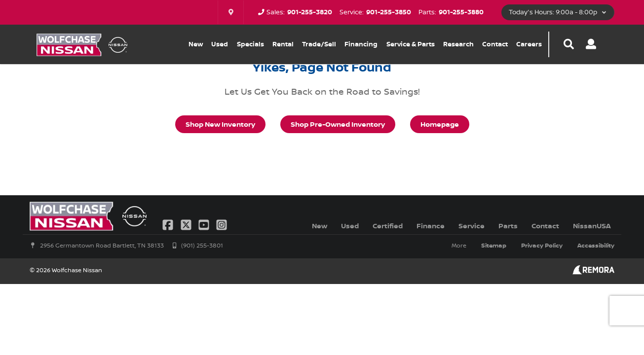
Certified (388, 226)
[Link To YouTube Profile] (205, 224)
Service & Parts (411, 44)
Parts (508, 226)
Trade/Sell (319, 44)
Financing (361, 44)
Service (472, 226)
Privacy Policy (542, 245)
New (196, 44)
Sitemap (494, 245)
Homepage (440, 124)
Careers (529, 44)
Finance (431, 226)
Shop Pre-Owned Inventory (338, 124)
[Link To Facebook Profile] (169, 224)
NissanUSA (592, 226)
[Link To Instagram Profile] (222, 224)
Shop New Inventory (220, 124)
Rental (283, 44)
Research (458, 44)
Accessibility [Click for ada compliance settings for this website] (596, 245)
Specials (250, 44)
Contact (495, 44)
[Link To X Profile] (187, 224)
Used (220, 44)
